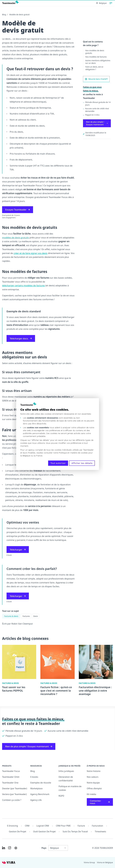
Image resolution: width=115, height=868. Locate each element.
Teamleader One (10, 783)
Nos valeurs (93, 777)
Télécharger (18, 550)
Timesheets (100, 832)
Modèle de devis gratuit (19, 15)
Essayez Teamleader (18, 210)
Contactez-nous (100, 802)
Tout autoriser (58, 463)
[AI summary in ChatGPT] (16, 848)
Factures (26, 616)
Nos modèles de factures (96, 57)
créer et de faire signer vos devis (30, 253)
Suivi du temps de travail (75, 832)
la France (38, 456)
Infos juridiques (66, 771)
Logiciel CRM (43, 826)
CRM (27, 826)
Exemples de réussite (41, 783)
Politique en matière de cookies (70, 788)
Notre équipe (93, 783)
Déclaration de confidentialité (66, 779)
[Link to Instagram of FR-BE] (10, 848)
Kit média (91, 794)
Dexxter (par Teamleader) (15, 788)
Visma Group (89, 862)
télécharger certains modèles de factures (23, 285)
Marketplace (36, 788)
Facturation (97, 826)
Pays (44, 848)
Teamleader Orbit (11, 777)
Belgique (101, 3)
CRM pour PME (63, 826)
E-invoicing (13, 826)
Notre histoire (94, 771)
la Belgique (25, 456)
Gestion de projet (18, 832)
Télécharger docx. (21, 338)
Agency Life (36, 800)
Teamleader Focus (11, 771)
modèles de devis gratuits (16, 238)
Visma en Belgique (105, 862)
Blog (4, 15)
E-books (34, 777)
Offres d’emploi (94, 788)
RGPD (61, 796)
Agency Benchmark (40, 794)
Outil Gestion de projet (44, 832)
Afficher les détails (82, 463)
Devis (36, 616)
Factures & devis (11, 616)
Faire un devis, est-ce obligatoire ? (94, 68)
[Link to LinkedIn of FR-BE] (4, 848)
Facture (81, 826)
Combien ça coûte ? (12, 800)
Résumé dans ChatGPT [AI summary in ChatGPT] (96, 79)
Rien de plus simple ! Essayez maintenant (97, 123)
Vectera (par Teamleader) (14, 794)
